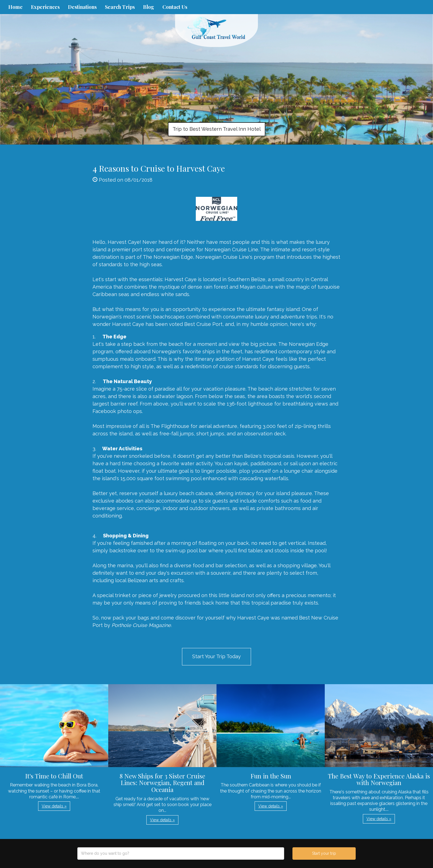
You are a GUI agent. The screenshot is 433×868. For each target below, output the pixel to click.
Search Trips (120, 7)
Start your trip (324, 853)
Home (15, 7)
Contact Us (175, 7)
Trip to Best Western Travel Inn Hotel (217, 129)
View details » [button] (54, 806)
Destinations (82, 7)
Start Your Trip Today (216, 656)
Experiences (45, 7)
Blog (149, 7)
